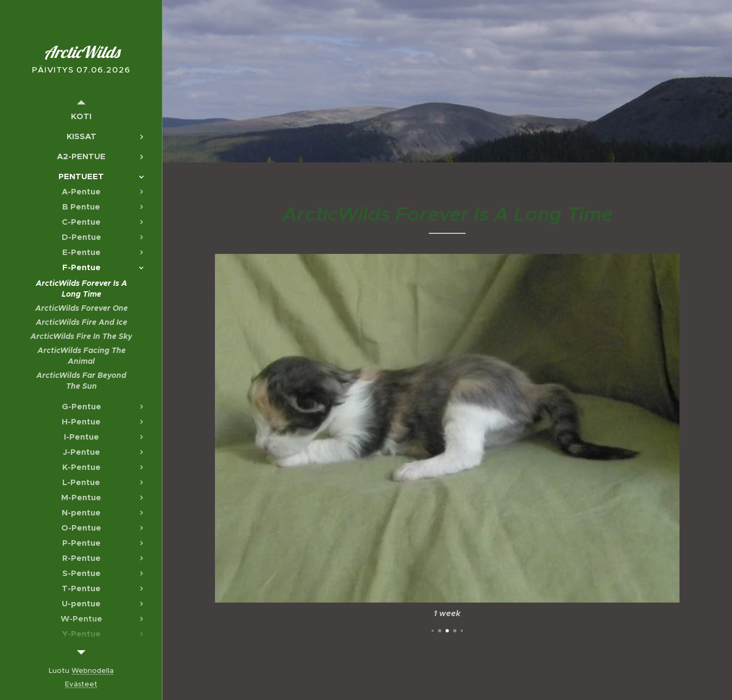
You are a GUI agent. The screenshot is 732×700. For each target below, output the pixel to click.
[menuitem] (81, 116)
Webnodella (93, 670)
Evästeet (81, 684)
